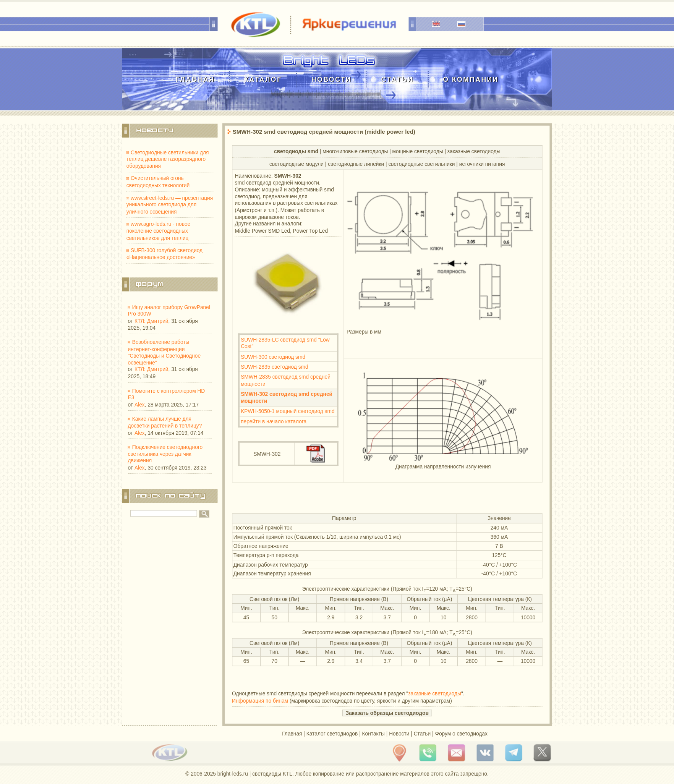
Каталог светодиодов (332, 733)
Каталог (263, 79)
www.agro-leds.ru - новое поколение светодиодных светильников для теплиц (158, 231)
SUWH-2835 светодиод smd (275, 367)
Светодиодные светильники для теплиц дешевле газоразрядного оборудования (168, 159)
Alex (140, 404)
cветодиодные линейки (356, 164)
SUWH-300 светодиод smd (273, 357)
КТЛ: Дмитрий (151, 321)
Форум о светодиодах (461, 733)
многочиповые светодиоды (355, 151)
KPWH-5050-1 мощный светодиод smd (288, 411)
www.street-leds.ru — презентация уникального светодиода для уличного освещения (170, 205)
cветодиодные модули (296, 164)
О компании (471, 79)
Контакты (373, 733)
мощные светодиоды (418, 151)
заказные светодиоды (474, 151)
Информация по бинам (260, 701)
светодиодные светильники (421, 164)
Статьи (397, 79)
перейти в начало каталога (274, 421)
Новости (331, 79)
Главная (195, 79)
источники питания (482, 164)
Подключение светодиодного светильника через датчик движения (165, 454)
